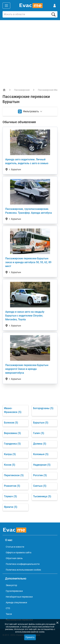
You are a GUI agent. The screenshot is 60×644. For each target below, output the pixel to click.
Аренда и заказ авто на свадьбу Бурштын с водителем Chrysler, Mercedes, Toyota (25, 316)
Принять (30, 637)
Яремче (11, 507)
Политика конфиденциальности (23, 564)
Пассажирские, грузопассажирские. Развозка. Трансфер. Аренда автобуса (29, 211)
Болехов (11, 423)
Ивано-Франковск (13, 410)
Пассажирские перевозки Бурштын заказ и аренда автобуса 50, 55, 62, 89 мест (28, 262)
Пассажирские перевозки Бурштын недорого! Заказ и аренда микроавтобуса (27, 369)
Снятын (40, 486)
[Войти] (55, 6)
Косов (10, 465)
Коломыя (41, 454)
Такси (9, 614)
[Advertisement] (30, 52)
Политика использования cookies (23, 570)
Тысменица (42, 496)
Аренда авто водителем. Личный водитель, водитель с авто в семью (27, 161)
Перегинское (14, 475)
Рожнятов (12, 486)
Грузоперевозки (14, 591)
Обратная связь (14, 558)
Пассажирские (22, 90)
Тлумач (10, 496)
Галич (39, 433)
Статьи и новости (15, 547)
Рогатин (40, 475)
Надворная (42, 465)
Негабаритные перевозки (19, 597)
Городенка (12, 444)
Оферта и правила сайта (19, 553)
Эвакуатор (11, 585)
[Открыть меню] (6, 6)
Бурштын (41, 423)
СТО (8, 608)
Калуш (10, 454)
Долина (40, 444)
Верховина (12, 433)
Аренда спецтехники (16, 602)
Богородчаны (43, 408)
